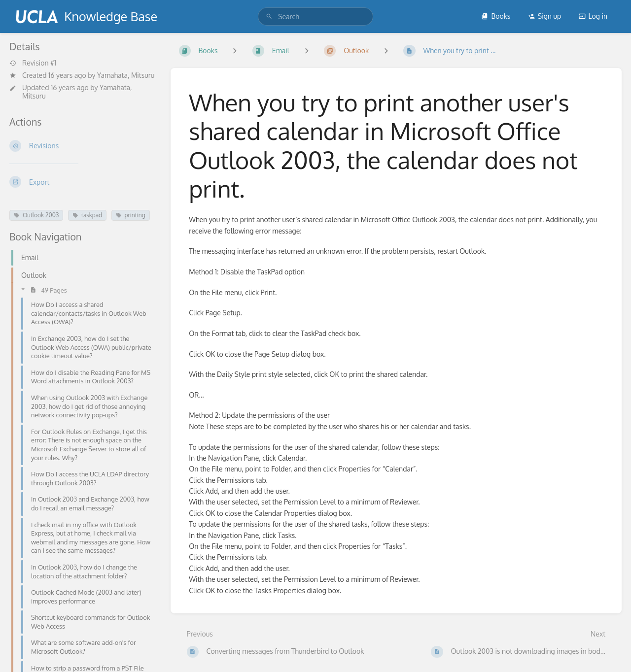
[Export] (82, 182)
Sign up (544, 16)
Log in (593, 16)
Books (496, 16)
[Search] (269, 17)
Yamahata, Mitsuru (126, 75)
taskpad (87, 215)
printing (131, 215)
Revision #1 (33, 63)
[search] (315, 17)
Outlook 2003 (36, 215)
